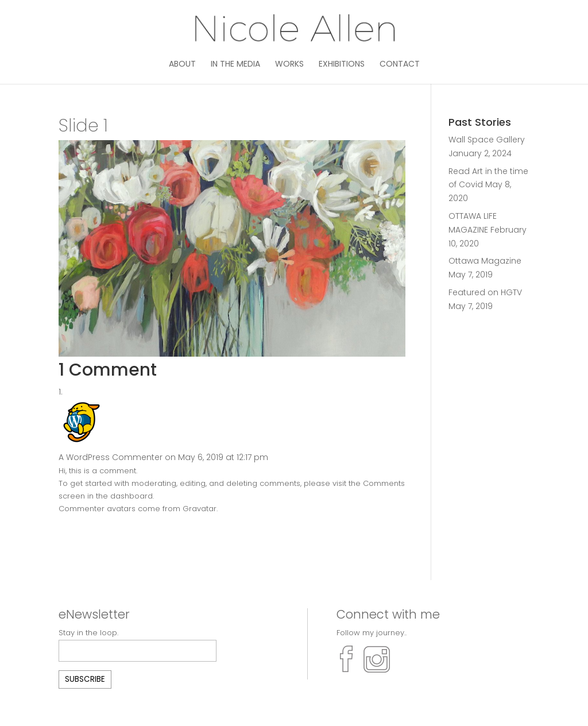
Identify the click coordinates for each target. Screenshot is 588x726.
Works (289, 65)
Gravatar (200, 509)
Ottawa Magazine (485, 261)
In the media (235, 65)
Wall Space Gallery (487, 140)
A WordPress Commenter (111, 457)
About (182, 65)
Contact (400, 65)
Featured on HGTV (485, 292)
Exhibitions (342, 65)
